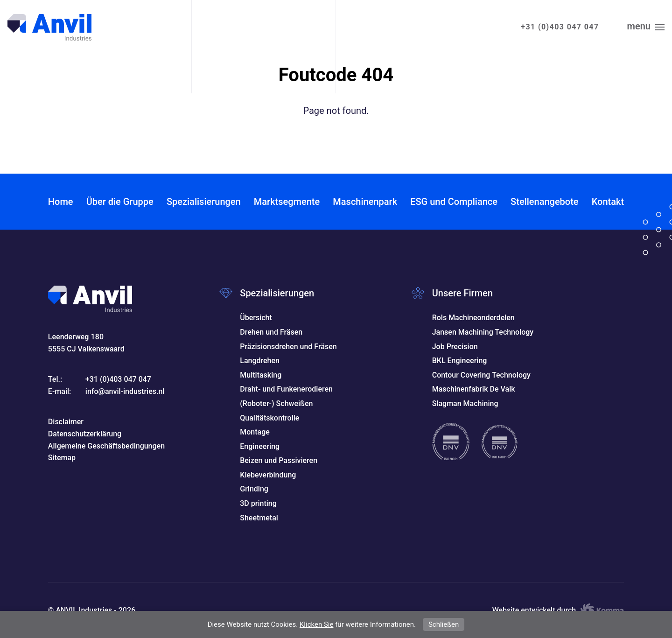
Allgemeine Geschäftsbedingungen (106, 446)
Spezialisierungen (204, 202)
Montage (255, 432)
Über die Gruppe (120, 202)
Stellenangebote (544, 202)
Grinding (254, 489)
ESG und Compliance (454, 202)
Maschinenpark (365, 202)
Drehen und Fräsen (271, 332)
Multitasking (261, 375)
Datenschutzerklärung (85, 434)
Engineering (260, 446)
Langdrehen (260, 361)
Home (61, 202)
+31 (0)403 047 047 (560, 27)
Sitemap (62, 458)
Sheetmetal (259, 518)
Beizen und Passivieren (279, 460)
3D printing (258, 503)
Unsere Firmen (462, 293)
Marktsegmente (287, 202)
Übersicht (256, 318)
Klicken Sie (316, 624)
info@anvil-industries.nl (125, 391)
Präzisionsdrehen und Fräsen (288, 347)
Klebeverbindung (268, 475)
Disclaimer (66, 422)
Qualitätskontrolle (269, 418)
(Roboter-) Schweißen (276, 403)
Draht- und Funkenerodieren (286, 389)
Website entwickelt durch (558, 610)
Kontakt (608, 202)
